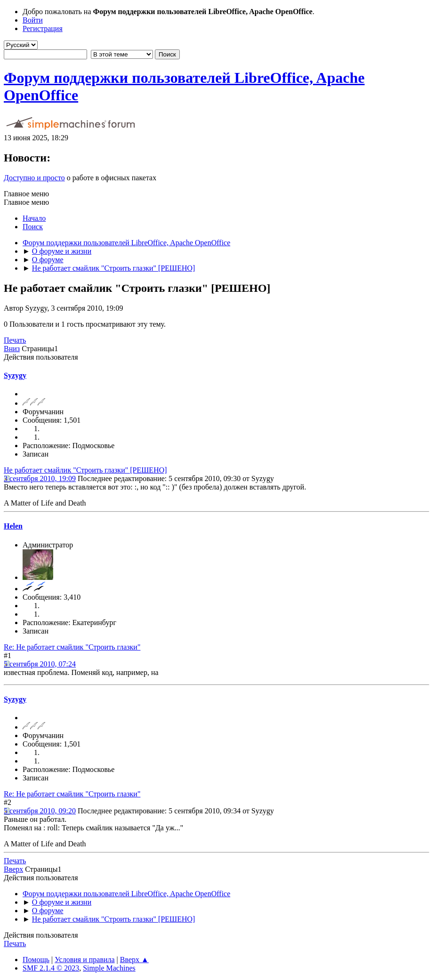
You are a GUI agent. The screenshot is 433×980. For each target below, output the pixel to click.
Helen (13, 526)
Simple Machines (109, 968)
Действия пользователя (41, 357)
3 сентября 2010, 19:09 (40, 478)
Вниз (12, 349)
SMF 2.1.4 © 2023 (51, 968)
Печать (15, 340)
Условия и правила (84, 960)
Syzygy (15, 375)
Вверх (13, 869)
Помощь (36, 960)
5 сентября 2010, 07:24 (40, 664)
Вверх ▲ (134, 960)
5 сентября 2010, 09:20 (40, 811)
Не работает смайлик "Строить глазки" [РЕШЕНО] (85, 470)
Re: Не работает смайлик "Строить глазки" (72, 647)
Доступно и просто (34, 178)
